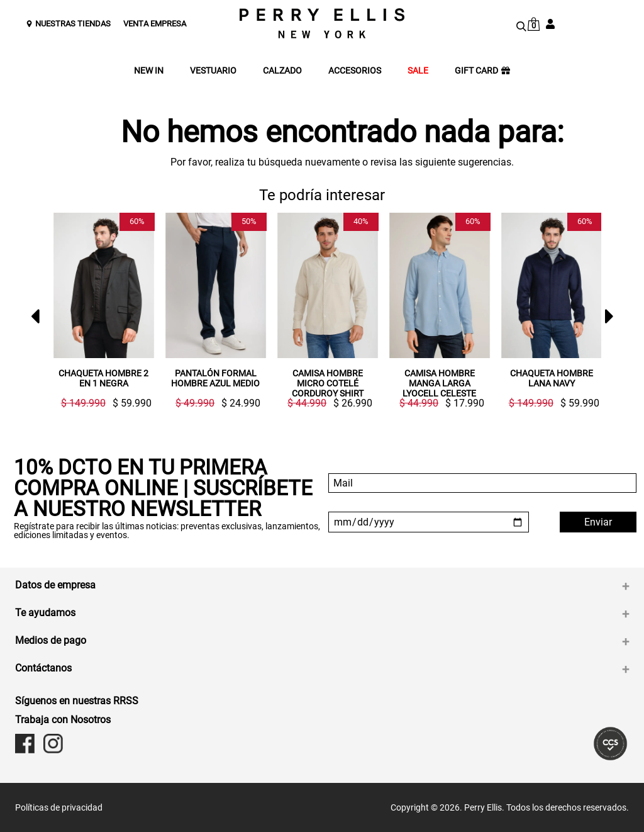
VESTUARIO (213, 71)
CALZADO (282, 71)
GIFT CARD (482, 71)
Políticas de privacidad (59, 807)
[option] (99, 311)
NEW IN (149, 71)
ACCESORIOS (355, 71)
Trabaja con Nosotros (63, 720)
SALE (418, 71)
